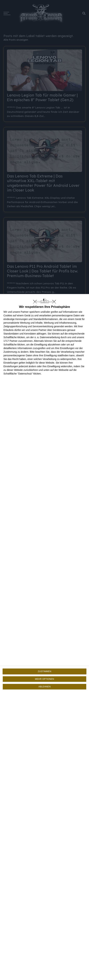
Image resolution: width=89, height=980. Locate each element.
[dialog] (44, 637)
